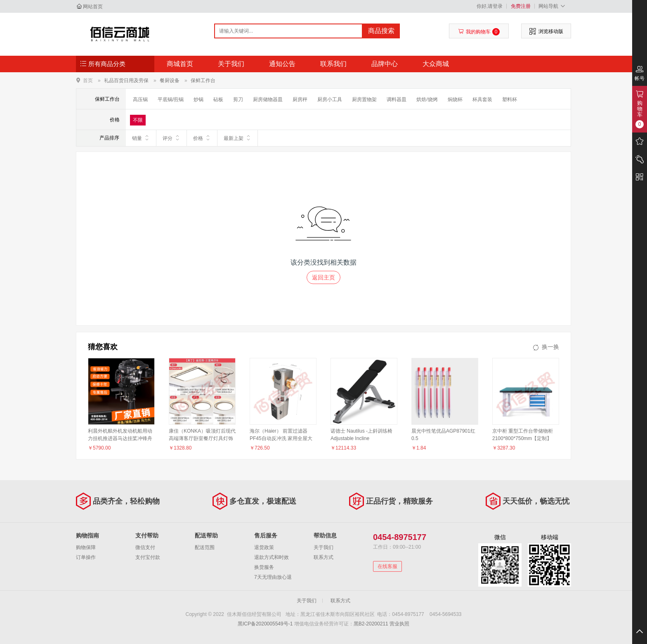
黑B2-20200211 (371, 624)
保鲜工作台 (203, 80)
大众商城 (436, 64)
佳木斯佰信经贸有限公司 (120, 34)
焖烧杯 (455, 99)
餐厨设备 (170, 80)
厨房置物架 (364, 99)
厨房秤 (300, 99)
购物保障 (86, 547)
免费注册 (521, 6)
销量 (141, 138)
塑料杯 (510, 99)
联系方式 (323, 557)
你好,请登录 (490, 6)
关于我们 (231, 64)
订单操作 (86, 557)
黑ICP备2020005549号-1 (265, 624)
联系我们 (333, 64)
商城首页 (180, 64)
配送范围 (205, 547)
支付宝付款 (148, 557)
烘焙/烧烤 (427, 99)
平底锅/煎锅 (171, 99)
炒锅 (198, 99)
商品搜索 (381, 31)
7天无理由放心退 (273, 577)
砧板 (218, 99)
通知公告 (282, 64)
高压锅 (140, 99)
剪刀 (238, 99)
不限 (138, 120)
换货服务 (264, 567)
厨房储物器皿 (268, 99)
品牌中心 (385, 64)
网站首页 (93, 7)
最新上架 (237, 138)
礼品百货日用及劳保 (126, 80)
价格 (202, 138)
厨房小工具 (330, 99)
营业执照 (399, 624)
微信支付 (145, 547)
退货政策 (264, 547)
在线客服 (387, 566)
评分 (171, 138)
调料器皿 (397, 99)
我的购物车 (479, 32)
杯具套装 (482, 99)
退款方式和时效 (272, 557)
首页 (88, 80)
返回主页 (323, 277)
